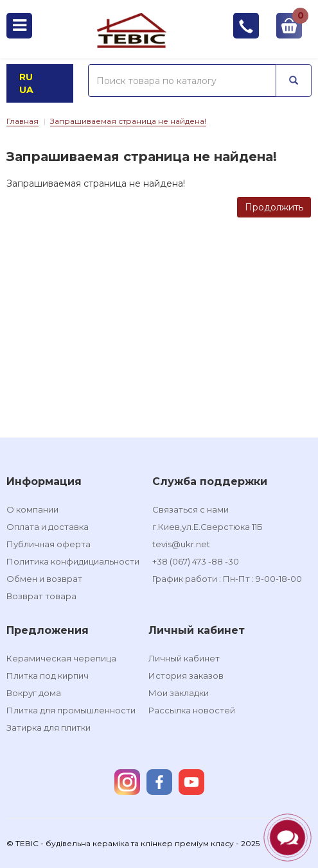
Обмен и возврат (44, 579)
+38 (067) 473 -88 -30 (196, 561)
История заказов (186, 676)
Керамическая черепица (61, 658)
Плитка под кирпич (48, 676)
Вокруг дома (34, 693)
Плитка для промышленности (71, 710)
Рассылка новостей (192, 710)
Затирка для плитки (49, 728)
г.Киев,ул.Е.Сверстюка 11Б (208, 527)
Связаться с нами (190, 509)
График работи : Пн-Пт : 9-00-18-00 (227, 579)
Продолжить (274, 207)
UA (26, 90)
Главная (22, 121)
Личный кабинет (184, 658)
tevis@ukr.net (181, 544)
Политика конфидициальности (73, 561)
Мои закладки (179, 693)
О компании (32, 509)
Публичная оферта (49, 544)
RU (26, 77)
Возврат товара (41, 596)
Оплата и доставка (48, 527)
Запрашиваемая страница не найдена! (128, 121)
